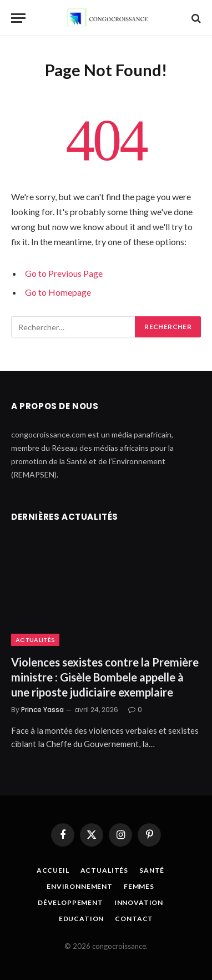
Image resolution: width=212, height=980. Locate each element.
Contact (134, 919)
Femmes (139, 886)
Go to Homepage (58, 292)
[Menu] (18, 18)
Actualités (35, 640)
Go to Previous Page (64, 273)
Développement (70, 902)
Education (82, 919)
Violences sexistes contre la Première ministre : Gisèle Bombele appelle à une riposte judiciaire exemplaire (105, 677)
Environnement (80, 886)
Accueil (53, 870)
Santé (152, 870)
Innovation (139, 902)
